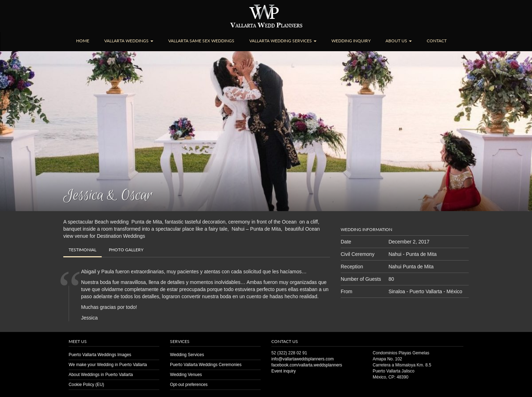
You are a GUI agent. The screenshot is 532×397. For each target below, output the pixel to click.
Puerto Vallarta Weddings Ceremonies (206, 365)
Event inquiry (284, 371)
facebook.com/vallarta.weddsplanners (307, 365)
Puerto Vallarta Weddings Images (100, 355)
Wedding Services (187, 355)
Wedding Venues (186, 375)
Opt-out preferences (189, 385)
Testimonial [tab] (83, 250)
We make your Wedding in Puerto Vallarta (108, 365)
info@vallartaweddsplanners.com (302, 359)
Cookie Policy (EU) (86, 385)
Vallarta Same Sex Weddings (201, 41)
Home (83, 41)
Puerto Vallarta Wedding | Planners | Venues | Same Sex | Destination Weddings (266, 16)
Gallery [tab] (126, 250)
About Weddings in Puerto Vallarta (101, 375)
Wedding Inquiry (351, 41)
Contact (437, 41)
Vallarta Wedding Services (283, 41)
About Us (399, 41)
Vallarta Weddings (129, 41)
